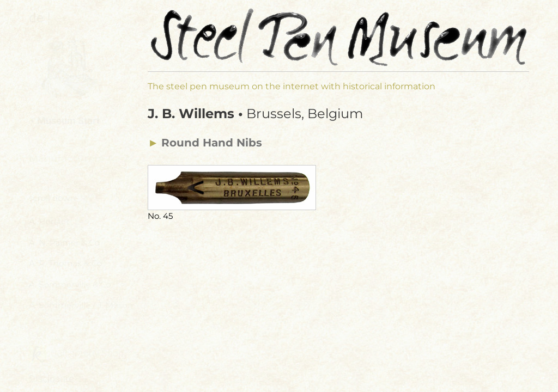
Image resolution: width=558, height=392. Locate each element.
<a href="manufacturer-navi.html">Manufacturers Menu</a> (84, 250)
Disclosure (51, 379)
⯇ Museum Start (64, 121)
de (36, 18)
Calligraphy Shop (76, 354)
